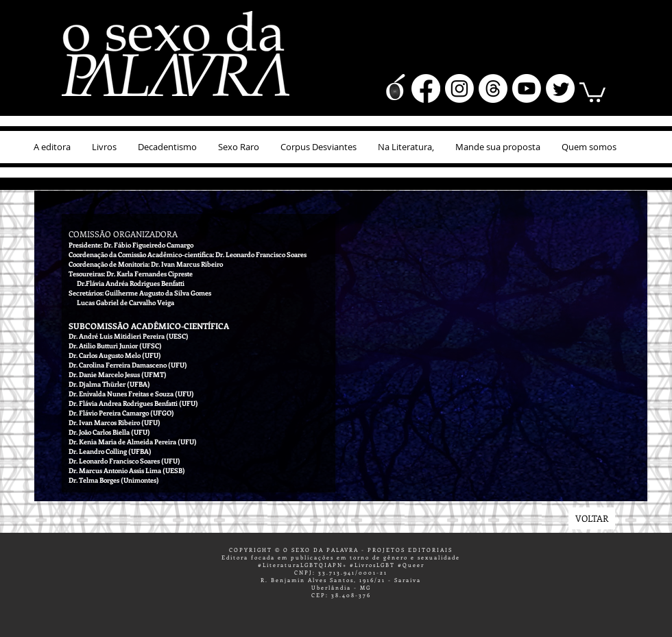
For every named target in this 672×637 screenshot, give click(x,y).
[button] (592, 91)
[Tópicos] (493, 88)
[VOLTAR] (592, 518)
